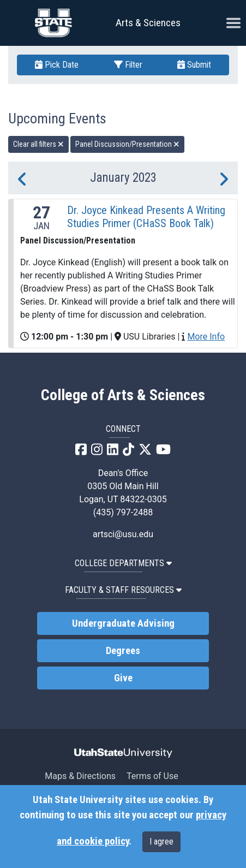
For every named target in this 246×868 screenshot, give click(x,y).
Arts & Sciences (148, 23)
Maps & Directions (80, 776)
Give (123, 678)
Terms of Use (152, 776)
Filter (128, 65)
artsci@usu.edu (123, 534)
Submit (194, 65)
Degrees (123, 651)
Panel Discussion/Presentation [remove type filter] (127, 144)
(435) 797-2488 (123, 512)
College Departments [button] (123, 563)
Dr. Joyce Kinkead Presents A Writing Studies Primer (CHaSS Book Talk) (146, 217)
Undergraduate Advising (123, 623)
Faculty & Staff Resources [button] (123, 590)
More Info (206, 337)
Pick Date (57, 65)
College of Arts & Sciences (123, 395)
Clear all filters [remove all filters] (38, 144)
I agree (161, 842)
